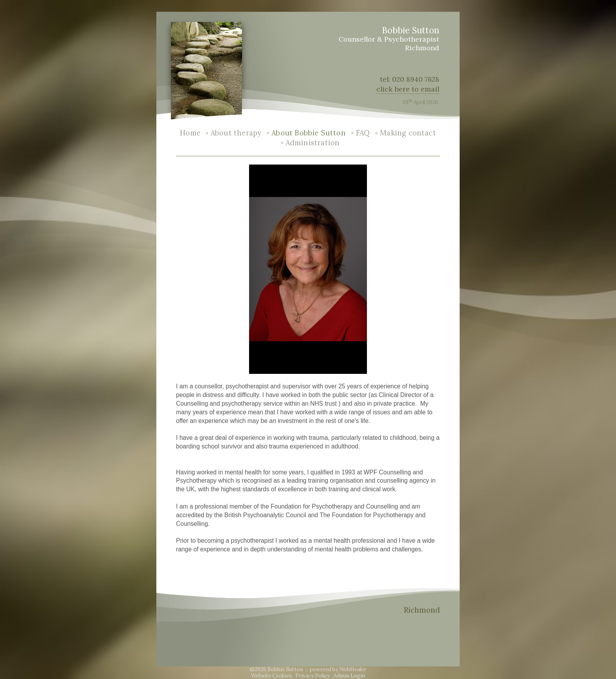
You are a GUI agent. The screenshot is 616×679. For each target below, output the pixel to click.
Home (190, 133)
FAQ (363, 133)
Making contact (408, 133)
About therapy (236, 133)
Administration (313, 143)
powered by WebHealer (338, 669)
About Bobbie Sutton (308, 133)
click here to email (408, 89)
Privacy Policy (313, 676)
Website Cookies (271, 676)
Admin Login (349, 676)
